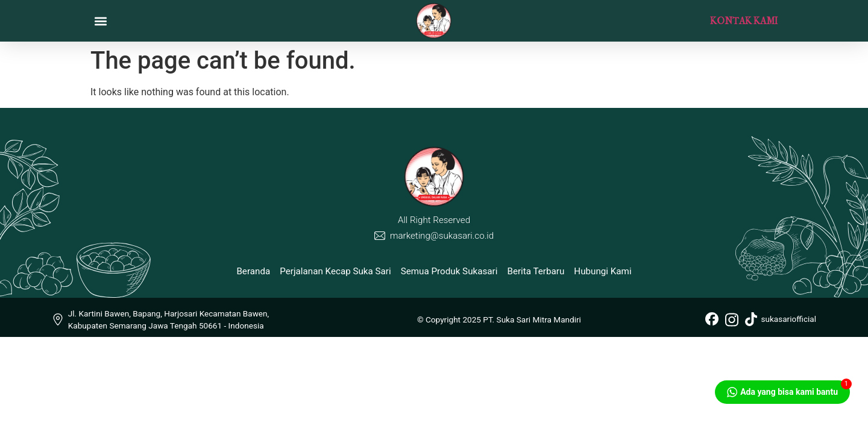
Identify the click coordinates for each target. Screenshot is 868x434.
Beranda (253, 271)
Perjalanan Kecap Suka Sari (335, 271)
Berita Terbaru (536, 271)
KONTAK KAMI (744, 21)
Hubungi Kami (602, 271)
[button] (100, 21)
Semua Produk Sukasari (449, 271)
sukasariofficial (781, 319)
